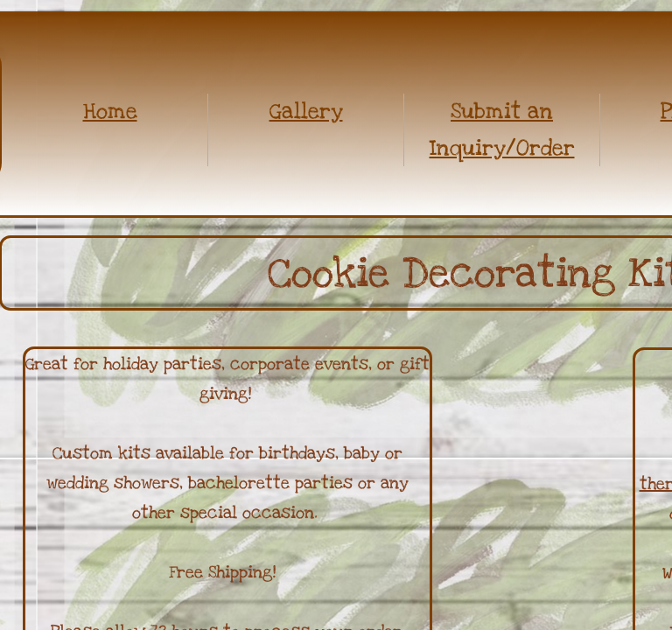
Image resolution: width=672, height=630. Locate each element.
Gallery (306, 111)
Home (110, 111)
